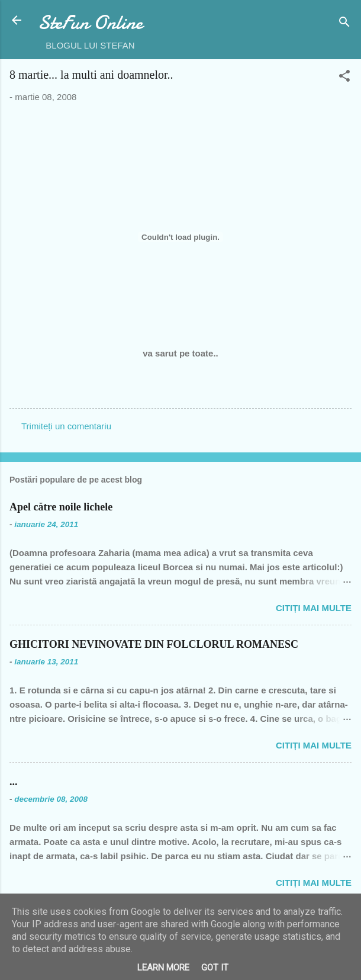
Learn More (163, 968)
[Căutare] (344, 24)
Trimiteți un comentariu (66, 426)
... (14, 782)
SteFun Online (90, 23)
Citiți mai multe (314, 608)
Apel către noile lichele (61, 507)
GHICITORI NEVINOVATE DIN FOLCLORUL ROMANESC (154, 644)
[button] (344, 78)
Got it (215, 968)
